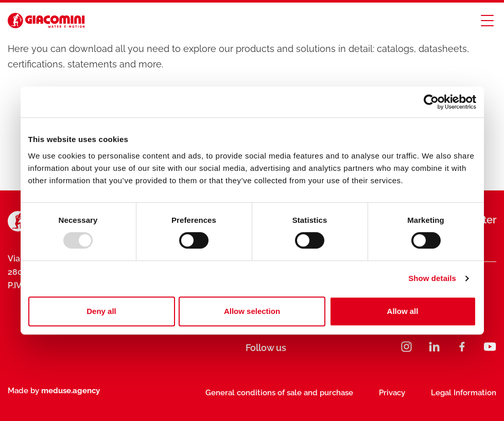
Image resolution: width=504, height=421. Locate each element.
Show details (432, 278)
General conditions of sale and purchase (279, 393)
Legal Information (464, 393)
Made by (54, 391)
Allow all (403, 311)
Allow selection (252, 311)
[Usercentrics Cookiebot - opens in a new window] (431, 102)
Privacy (392, 393)
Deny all (101, 311)
